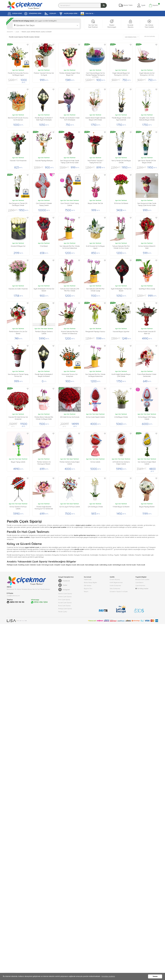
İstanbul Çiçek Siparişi (65, 594)
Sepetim (154, 5)
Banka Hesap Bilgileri (90, 582)
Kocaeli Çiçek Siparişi (65, 603)
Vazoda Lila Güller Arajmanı (18, 289)
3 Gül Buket (44, 246)
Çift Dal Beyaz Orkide (95, 507)
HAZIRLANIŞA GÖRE (68, 14)
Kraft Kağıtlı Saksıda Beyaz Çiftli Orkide (121, 375)
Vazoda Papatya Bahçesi (44, 161)
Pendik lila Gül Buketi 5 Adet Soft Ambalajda (70, 119)
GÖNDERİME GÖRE (33, 14)
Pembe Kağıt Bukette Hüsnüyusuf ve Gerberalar (44, 508)
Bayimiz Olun (88, 589)
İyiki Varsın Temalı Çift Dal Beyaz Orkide (147, 162)
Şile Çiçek (81, 565)
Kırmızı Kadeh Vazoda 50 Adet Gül (147, 333)
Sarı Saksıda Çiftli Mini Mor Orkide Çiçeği (95, 290)
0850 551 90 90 (17, 602)
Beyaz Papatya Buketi (147, 507)
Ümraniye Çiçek (47, 565)
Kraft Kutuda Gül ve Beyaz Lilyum (95, 247)
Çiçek (17, 32)
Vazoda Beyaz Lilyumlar (121, 332)
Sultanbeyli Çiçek (119, 565)
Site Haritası (88, 586)
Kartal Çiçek (131, 565)
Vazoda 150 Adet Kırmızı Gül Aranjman (18, 418)
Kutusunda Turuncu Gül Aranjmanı (70, 375)
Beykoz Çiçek (71, 565)
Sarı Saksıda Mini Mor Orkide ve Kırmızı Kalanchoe (70, 247)
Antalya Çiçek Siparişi (65, 609)
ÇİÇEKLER (50, 14)
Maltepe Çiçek (12, 565)
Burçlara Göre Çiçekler (142, 579)
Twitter (63, 585)
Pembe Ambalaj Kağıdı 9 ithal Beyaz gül (70, 74)
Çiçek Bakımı (139, 582)
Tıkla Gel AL (87, 14)
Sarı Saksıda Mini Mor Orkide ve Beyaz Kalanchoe (95, 375)
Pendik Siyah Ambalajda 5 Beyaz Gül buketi (44, 375)
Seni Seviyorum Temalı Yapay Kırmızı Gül (18, 375)
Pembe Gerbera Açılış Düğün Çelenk (70, 463)
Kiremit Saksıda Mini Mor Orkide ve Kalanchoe (70, 333)
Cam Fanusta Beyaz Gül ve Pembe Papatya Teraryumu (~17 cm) (95, 75)
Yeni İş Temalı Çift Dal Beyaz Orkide (121, 162)
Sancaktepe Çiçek (92, 565)
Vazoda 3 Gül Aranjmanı (18, 161)
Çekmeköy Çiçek (106, 565)
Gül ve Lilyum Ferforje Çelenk (70, 507)
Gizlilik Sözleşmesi (115, 586)
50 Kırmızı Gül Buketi (121, 203)
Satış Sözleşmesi (115, 589)
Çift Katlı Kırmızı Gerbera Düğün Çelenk (121, 463)
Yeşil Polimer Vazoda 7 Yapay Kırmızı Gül (95, 162)
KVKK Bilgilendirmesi (116, 582)
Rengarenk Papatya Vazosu (95, 332)
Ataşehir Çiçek (60, 565)
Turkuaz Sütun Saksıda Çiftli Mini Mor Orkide (70, 290)
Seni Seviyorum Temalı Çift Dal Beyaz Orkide (18, 204)
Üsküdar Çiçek (35, 565)
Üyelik (141, 5)
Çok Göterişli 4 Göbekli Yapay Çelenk (44, 204)
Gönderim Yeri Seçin (25, 25)
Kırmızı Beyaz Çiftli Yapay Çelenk (147, 418)
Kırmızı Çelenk (95, 462)
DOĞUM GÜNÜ (15, 14)
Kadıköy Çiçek (24, 565)
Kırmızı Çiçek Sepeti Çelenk (95, 417)
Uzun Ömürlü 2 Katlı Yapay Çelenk (70, 204)
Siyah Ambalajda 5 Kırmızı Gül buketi (44, 290)
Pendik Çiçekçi (63, 612)
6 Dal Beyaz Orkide (121, 417)
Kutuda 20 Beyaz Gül (18, 246)
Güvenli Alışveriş (115, 579)
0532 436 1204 (39, 602)
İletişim (86, 592)
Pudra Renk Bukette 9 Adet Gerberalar (147, 375)
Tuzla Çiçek (141, 565)
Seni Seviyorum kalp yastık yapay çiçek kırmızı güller (70, 162)
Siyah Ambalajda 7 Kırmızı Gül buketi (121, 290)
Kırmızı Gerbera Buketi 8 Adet (147, 247)
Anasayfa (10, 32)
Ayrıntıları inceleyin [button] (108, 976)
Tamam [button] (155, 976)
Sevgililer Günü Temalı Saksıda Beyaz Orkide (147, 119)
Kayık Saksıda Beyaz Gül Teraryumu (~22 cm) (121, 74)
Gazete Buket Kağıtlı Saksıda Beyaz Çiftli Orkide (95, 119)
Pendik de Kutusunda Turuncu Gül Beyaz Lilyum (18, 74)
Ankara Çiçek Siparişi (65, 597)
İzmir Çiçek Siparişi (64, 600)
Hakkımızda (88, 579)
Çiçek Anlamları (140, 586)
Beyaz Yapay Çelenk (18, 462)
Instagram (64, 590)
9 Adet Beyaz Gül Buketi (121, 507)
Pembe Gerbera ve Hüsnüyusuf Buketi (44, 463)
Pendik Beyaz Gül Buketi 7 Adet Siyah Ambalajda (44, 119)
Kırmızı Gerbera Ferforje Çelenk (18, 508)
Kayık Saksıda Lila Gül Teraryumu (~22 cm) (147, 74)
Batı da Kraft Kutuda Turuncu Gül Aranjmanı (18, 119)
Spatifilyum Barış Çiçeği (147, 289)
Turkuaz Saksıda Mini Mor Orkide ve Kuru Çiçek (121, 247)
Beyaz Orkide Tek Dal (95, 203)
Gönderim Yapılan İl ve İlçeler (119, 592)
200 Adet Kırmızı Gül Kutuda (70, 417)
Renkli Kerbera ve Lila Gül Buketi (18, 333)
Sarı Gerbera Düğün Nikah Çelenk (147, 463)
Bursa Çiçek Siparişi (64, 606)
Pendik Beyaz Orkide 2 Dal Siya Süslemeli (121, 119)
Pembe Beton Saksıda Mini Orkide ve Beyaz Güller (44, 418)
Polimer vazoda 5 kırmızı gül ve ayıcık (44, 74)
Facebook (64, 581)
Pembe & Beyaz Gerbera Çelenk (44, 333)
